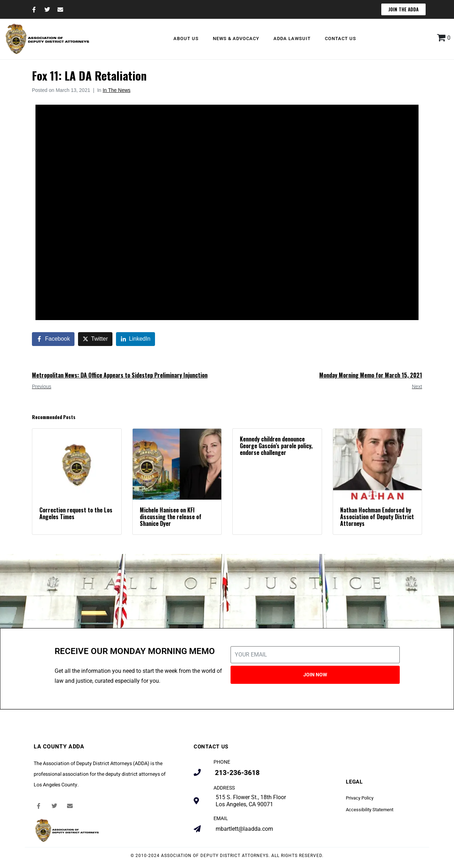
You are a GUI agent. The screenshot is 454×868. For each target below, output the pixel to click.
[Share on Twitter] (95, 339)
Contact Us (340, 39)
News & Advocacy (236, 39)
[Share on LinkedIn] (136, 339)
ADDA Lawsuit (292, 39)
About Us (186, 39)
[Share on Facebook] (53, 339)
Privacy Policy (360, 798)
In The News (116, 90)
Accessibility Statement (370, 810)
